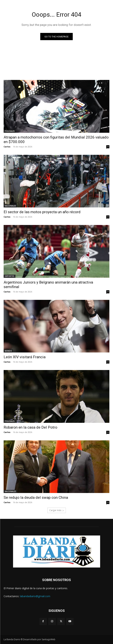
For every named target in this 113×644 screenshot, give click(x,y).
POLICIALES (10, 131)
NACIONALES (10, 206)
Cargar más (57, 510)
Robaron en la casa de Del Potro (30, 427)
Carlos (7, 147)
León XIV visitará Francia (25, 357)
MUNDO (8, 351)
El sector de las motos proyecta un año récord (42, 212)
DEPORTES (10, 276)
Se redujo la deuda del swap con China (36, 498)
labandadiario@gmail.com (35, 596)
